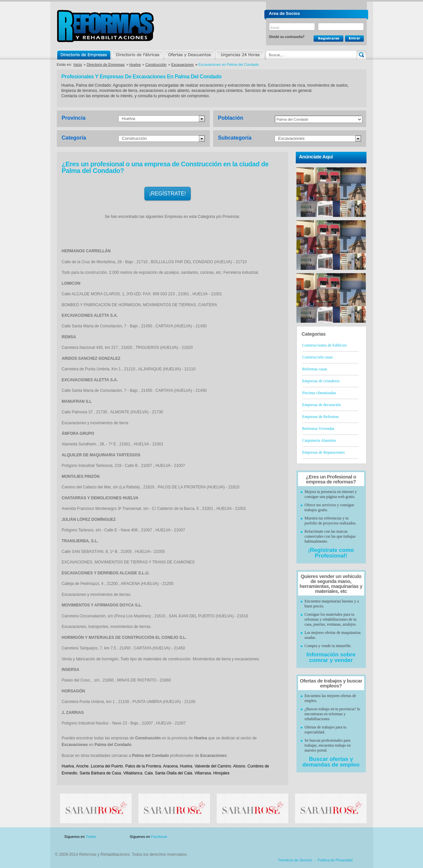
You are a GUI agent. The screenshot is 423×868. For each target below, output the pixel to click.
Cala (149, 773)
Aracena (170, 766)
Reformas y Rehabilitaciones (105, 26)
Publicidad (301, 837)
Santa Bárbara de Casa (100, 773)
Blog (357, 837)
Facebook (159, 837)
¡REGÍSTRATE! (168, 194)
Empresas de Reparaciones (324, 452)
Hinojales (221, 773)
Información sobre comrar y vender (331, 657)
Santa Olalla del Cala (174, 773)
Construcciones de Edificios (325, 345)
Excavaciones (182, 64)
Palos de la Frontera (143, 766)
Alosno (239, 766)
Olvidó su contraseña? (287, 37)
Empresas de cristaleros (321, 381)
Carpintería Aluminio (319, 440)
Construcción (156, 64)
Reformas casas (315, 369)
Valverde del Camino (213, 766)
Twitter (91, 837)
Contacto (332, 837)
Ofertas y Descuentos (189, 55)
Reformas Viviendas (318, 429)
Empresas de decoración (322, 405)
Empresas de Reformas (321, 417)
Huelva (135, 64)
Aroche (82, 766)
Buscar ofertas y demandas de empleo (331, 762)
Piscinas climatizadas (319, 393)
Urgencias (240, 55)
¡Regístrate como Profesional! (331, 553)
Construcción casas (318, 357)
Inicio (78, 64)
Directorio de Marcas (137, 55)
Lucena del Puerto (107, 766)
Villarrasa (203, 773)
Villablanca (133, 773)
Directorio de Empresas (84, 55)
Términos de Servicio (295, 860)
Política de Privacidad (335, 860)
